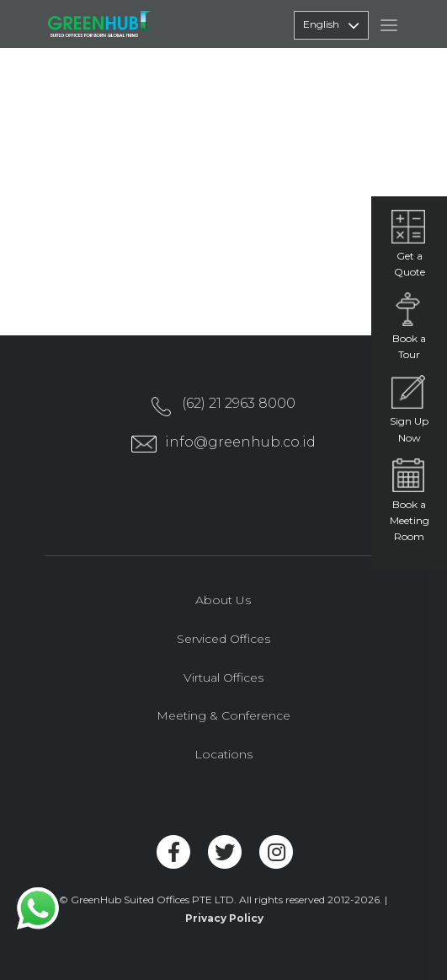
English (331, 25)
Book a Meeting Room (410, 520)
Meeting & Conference (223, 715)
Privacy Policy (224, 918)
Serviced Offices (223, 639)
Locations (223, 754)
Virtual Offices (223, 677)
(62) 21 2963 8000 (239, 403)
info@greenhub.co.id (240, 442)
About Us (223, 600)
